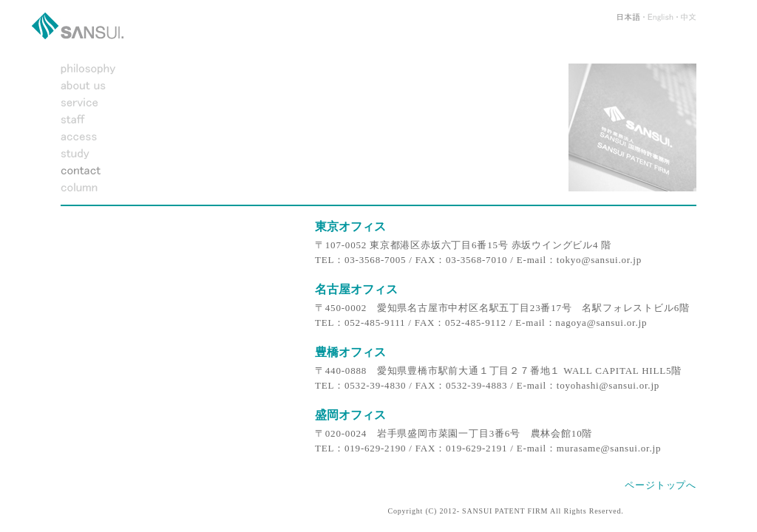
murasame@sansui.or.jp (609, 448)
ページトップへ (661, 485)
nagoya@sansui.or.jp (601, 323)
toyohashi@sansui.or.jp (608, 385)
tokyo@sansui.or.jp (599, 260)
